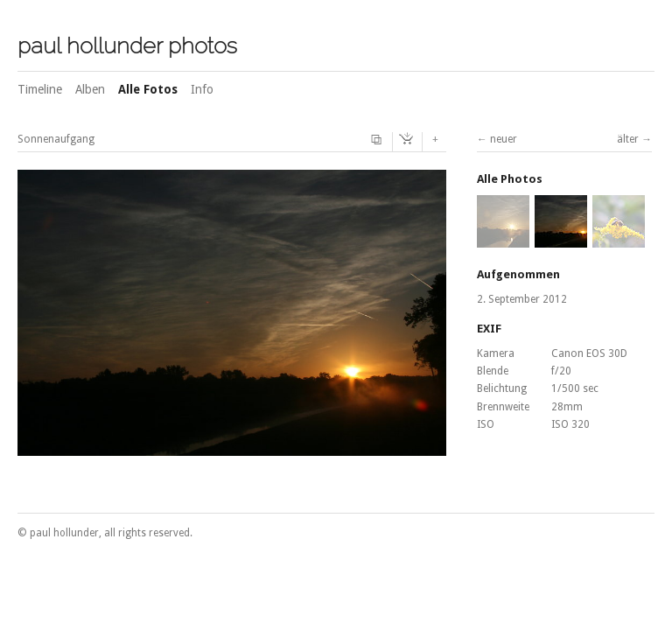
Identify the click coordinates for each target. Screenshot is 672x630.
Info (202, 89)
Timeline (40, 89)
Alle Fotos (148, 89)
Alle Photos (510, 179)
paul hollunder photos (127, 45)
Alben (90, 89)
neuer (504, 139)
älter (628, 139)
